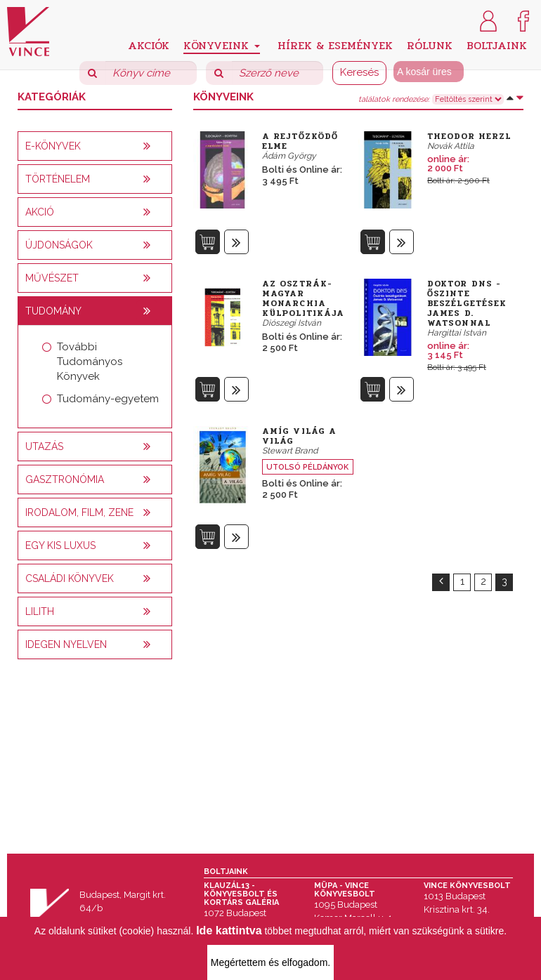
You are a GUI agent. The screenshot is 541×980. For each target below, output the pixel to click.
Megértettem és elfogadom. (270, 962)
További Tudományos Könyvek (90, 362)
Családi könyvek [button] (70, 578)
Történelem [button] (58, 179)
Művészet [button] (52, 278)
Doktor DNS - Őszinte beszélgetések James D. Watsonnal (467, 303)
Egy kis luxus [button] (60, 545)
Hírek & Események (335, 45)
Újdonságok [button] (59, 245)
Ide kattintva (229, 931)
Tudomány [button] (53, 311)
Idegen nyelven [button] (66, 644)
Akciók (149, 45)
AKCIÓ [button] (40, 212)
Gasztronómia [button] (65, 479)
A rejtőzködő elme (300, 141)
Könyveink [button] (222, 45)
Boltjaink (497, 45)
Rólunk (430, 45)
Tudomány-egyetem (108, 399)
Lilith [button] (40, 611)
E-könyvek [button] (53, 146)
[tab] (95, 146)
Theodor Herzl (469, 136)
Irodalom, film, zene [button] (79, 512)
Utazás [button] (44, 446)
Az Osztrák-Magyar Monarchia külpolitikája (303, 298)
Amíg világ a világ (299, 436)
